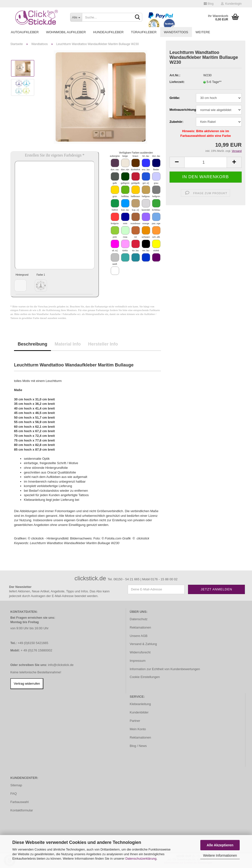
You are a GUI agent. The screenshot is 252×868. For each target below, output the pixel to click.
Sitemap (16, 785)
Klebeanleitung (140, 704)
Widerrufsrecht (140, 652)
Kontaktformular (22, 810)
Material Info (68, 344)
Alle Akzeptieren (220, 845)
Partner (135, 721)
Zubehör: (176, 122)
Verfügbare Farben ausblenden (136, 153)
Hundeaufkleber (109, 32)
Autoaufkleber (25, 32)
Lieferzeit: (177, 82)
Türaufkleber (144, 32)
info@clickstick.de (61, 665)
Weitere (203, 32)
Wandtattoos (176, 32)
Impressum (138, 661)
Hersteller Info (103, 344)
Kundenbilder (139, 712)
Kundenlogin (231, 4)
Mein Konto (138, 729)
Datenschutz (139, 619)
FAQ (14, 794)
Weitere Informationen (220, 855)
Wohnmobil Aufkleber (66, 32)
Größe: (175, 98)
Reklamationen (140, 627)
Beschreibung (32, 344)
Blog (209, 4)
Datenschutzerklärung (141, 859)
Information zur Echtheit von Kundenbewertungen (165, 669)
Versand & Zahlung (143, 644)
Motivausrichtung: (181, 110)
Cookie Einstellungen (145, 677)
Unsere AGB (139, 636)
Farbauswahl (19, 802)
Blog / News (138, 746)
